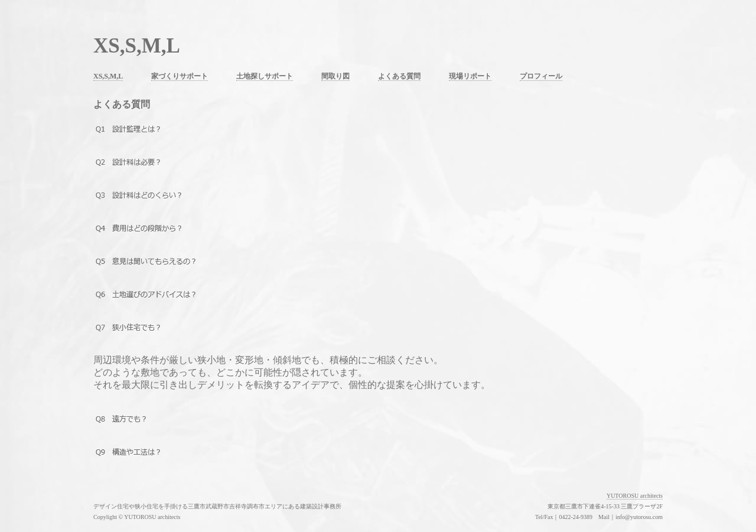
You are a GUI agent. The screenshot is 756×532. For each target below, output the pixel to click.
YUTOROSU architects (635, 496)
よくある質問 (399, 76)
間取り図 (335, 76)
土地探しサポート (265, 76)
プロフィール (541, 76)
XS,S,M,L (108, 76)
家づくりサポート (180, 76)
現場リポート (470, 76)
